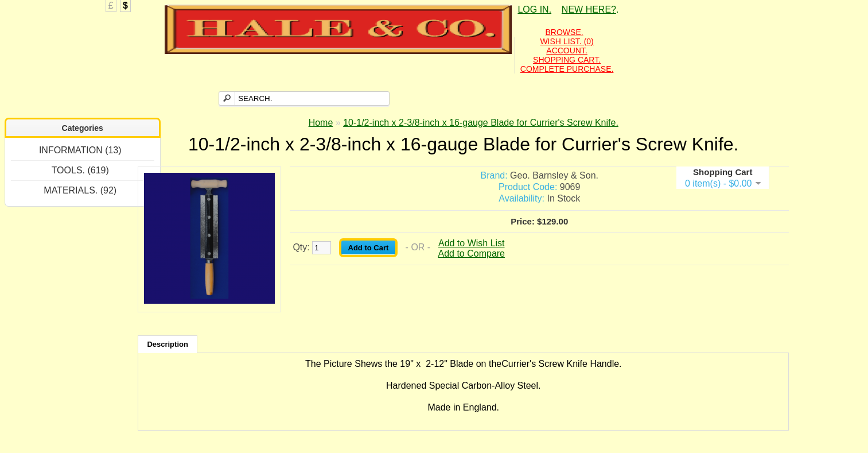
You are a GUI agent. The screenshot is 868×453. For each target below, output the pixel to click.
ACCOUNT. (567, 51)
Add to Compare (472, 253)
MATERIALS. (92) (80, 190)
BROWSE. (565, 32)
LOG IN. (534, 9)
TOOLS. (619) (80, 170)
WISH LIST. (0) (567, 41)
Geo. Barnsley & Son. (554, 175)
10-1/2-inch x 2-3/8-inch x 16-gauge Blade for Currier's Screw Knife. (481, 123)
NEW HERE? (589, 9)
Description (168, 344)
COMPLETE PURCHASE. (567, 69)
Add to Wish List (472, 243)
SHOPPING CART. (567, 60)
